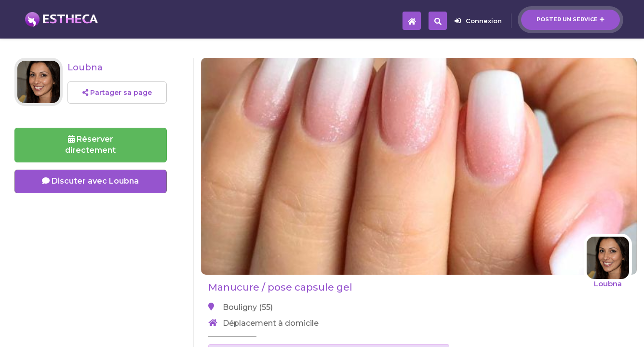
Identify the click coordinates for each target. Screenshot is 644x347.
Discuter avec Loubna (90, 181)
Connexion (478, 21)
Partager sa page (117, 93)
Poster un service (570, 19)
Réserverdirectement (90, 145)
